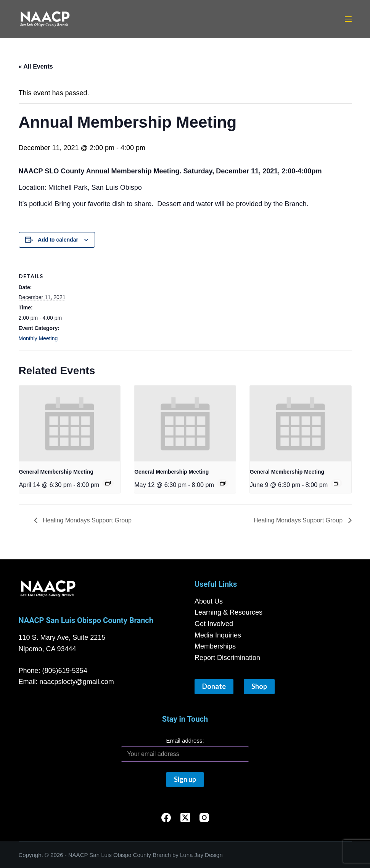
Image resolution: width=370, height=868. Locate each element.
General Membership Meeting (56, 472)
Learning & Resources (228, 612)
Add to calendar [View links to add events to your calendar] (58, 240)
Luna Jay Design (201, 855)
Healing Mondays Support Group (86, 520)
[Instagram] (204, 818)
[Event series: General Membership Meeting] (108, 483)
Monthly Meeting (38, 338)
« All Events (36, 66)
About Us (209, 601)
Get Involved (214, 624)
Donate (214, 686)
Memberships (215, 646)
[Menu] (348, 19)
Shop (259, 686)
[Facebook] (166, 818)
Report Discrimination (227, 658)
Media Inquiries (218, 635)
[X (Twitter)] (185, 818)
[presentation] (70, 424)
